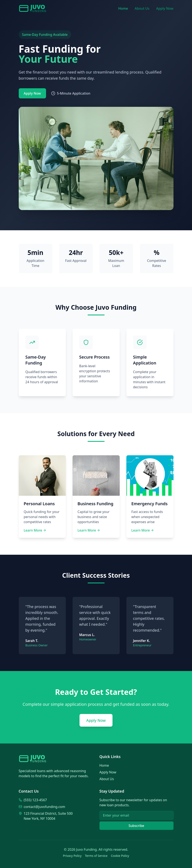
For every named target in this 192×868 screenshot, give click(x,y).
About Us (142, 8)
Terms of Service (96, 856)
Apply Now (165, 8)
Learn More (35, 530)
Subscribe (136, 826)
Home (123, 8)
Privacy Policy (72, 856)
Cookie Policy (120, 856)
